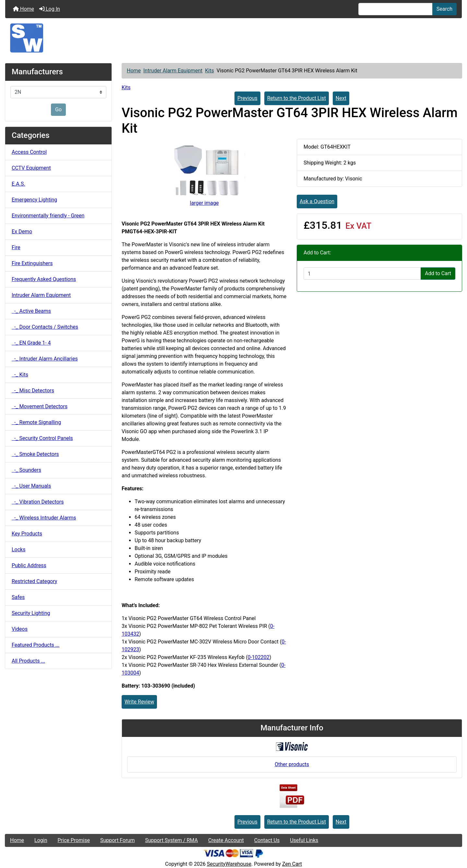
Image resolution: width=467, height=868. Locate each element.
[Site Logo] (233, 38)
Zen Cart (292, 864)
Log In (50, 9)
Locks (18, 550)
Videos (20, 629)
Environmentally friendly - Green (48, 216)
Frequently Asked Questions (44, 279)
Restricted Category (34, 581)
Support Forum (118, 840)
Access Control (29, 152)
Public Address (29, 565)
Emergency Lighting (34, 200)
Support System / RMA (171, 840)
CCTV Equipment (31, 168)
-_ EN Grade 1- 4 (31, 343)
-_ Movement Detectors (40, 406)
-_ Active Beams (31, 311)
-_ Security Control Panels (42, 438)
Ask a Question (317, 201)
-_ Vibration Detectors (38, 502)
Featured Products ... (36, 645)
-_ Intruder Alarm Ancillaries (45, 359)
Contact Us (267, 840)
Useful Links (304, 840)
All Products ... (28, 661)
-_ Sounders (26, 470)
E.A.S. (18, 184)
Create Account (226, 840)
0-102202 (258, 657)
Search (444, 9)
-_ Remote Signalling (36, 422)
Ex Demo (22, 232)
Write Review (139, 702)
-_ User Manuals (31, 486)
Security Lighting (31, 613)
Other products (292, 764)
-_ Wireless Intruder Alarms (44, 518)
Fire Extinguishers (32, 263)
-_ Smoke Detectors (35, 454)
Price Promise (74, 840)
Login (41, 840)
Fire (16, 247)
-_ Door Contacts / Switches (45, 327)
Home (24, 9)
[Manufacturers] (58, 92)
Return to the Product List (297, 98)
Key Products (27, 534)
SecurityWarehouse (229, 864)
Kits (209, 71)
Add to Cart (438, 273)
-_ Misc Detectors (33, 391)
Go (58, 110)
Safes (18, 597)
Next (341, 98)
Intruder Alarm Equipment (173, 71)
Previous (247, 98)
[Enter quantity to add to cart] (362, 274)
